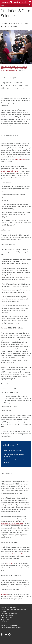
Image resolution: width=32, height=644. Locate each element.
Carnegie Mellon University (14, 2)
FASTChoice (10, 563)
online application (20, 159)
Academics (18, 69)
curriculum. (18, 450)
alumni (13, 460)
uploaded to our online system (10, 171)
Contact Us (4, 622)
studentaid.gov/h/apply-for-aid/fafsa (12, 523)
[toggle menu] (30, 2)
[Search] (16, 5)
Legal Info (4, 625)
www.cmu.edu (13, 625)
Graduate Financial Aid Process (17, 554)
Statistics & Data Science (15, 13)
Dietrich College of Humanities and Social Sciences (14, 25)
